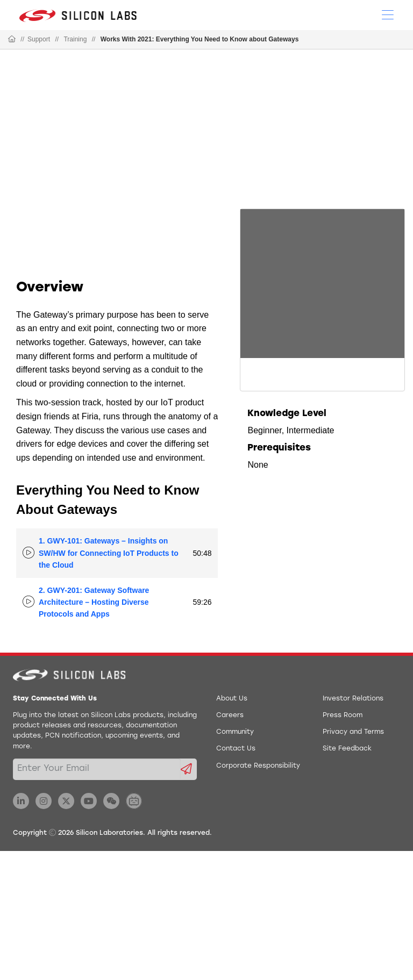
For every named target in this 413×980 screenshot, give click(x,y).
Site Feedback (347, 749)
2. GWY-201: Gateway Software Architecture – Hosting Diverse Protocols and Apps (94, 602)
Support (39, 39)
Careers (230, 716)
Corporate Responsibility (258, 766)
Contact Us (236, 749)
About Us (232, 699)
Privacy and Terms (353, 732)
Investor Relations (353, 699)
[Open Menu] (388, 14)
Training (75, 39)
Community (235, 732)
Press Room (343, 716)
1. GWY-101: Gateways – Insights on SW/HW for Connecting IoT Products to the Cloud (109, 553)
